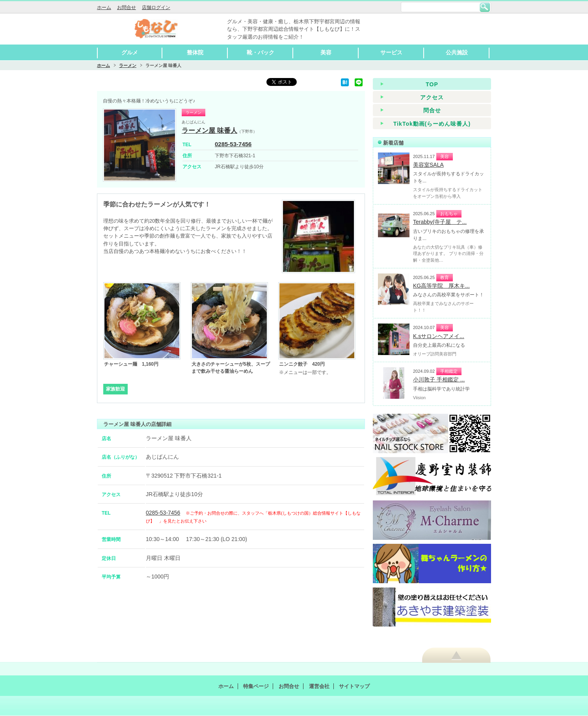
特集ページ (256, 686)
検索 (485, 7)
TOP (432, 84)
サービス (391, 52)
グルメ (130, 52)
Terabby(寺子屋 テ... (440, 222)
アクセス (432, 97)
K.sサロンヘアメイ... (439, 336)
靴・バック (261, 52)
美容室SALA (428, 165)
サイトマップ (354, 686)
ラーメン (128, 65)
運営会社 (319, 686)
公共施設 (457, 52)
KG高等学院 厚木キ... (441, 286)
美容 (326, 52)
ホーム (104, 7)
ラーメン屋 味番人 (209, 131)
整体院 (195, 52)
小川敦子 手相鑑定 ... (439, 379)
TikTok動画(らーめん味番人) (432, 124)
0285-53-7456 (233, 144)
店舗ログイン (156, 7)
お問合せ (127, 7)
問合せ (432, 110)
